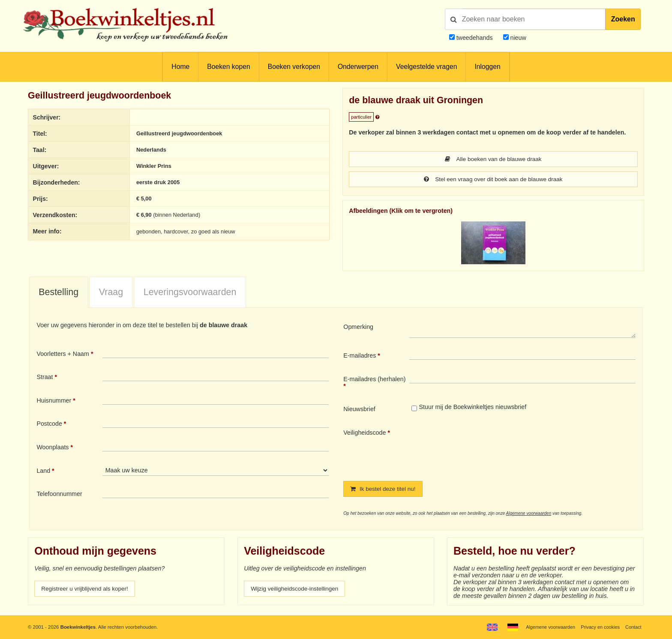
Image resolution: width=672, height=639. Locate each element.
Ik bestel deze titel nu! (384, 490)
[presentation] (481, 449)
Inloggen (487, 67)
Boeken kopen (228, 67)
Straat (45, 378)
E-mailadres (360, 356)
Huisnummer (54, 401)
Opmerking (358, 328)
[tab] (59, 293)
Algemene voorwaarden (529, 515)
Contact (633, 627)
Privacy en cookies (598, 627)
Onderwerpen (358, 67)
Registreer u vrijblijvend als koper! (87, 590)
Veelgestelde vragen (426, 67)
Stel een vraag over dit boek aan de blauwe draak (493, 180)
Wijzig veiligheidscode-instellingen (297, 590)
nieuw (517, 38)
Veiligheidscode (364, 433)
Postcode (49, 424)
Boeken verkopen (294, 67)
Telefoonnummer (59, 495)
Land (43, 472)
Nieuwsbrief (359, 410)
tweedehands (475, 38)
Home (180, 67)
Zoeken (623, 19)
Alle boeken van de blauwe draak (493, 159)
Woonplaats (52, 448)
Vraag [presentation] (111, 293)
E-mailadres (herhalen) (374, 380)
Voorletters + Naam (63, 355)
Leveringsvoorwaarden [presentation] (190, 293)
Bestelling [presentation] (58, 293)
